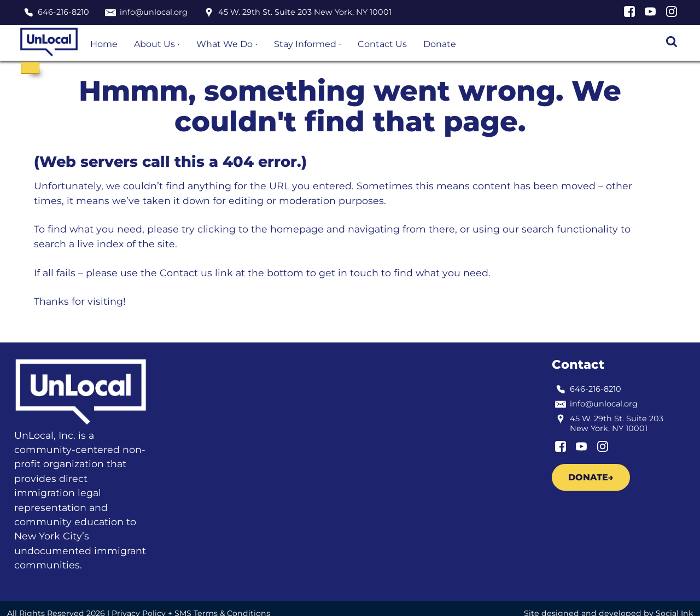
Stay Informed (305, 44)
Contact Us (382, 44)
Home (104, 44)
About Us (154, 44)
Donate (440, 44)
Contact (578, 364)
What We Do (224, 44)
